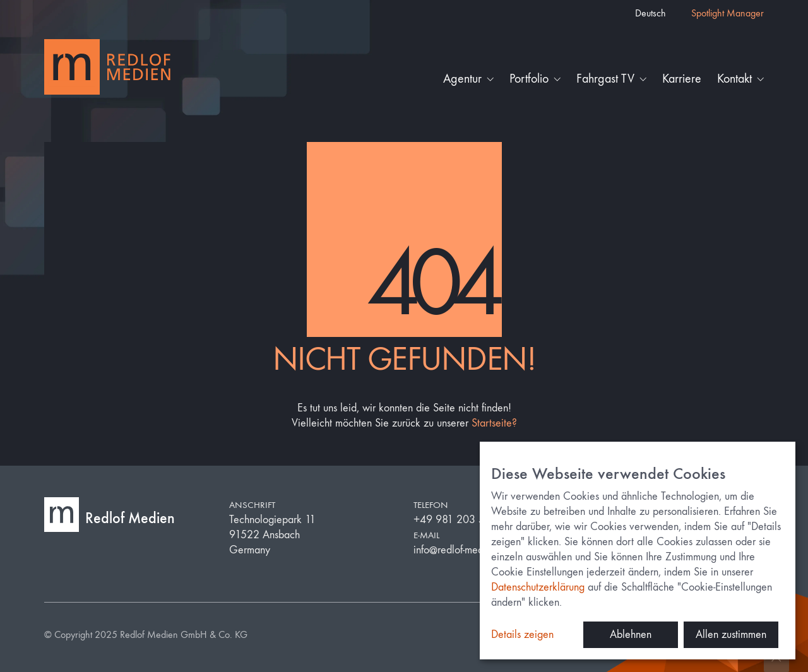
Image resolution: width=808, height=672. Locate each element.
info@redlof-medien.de (462, 550)
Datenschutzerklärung (538, 587)
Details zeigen (522, 634)
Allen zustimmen (731, 634)
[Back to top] (776, 659)
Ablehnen (631, 634)
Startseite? (494, 423)
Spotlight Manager (728, 13)
